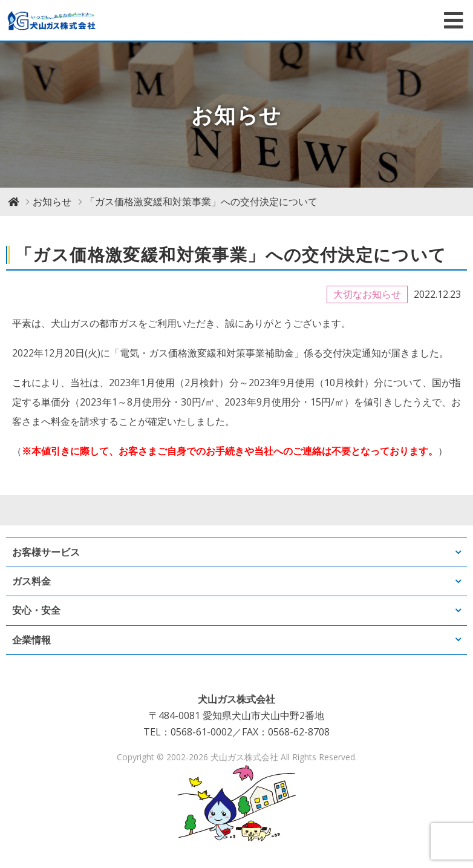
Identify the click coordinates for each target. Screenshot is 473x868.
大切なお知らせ (367, 294)
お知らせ (52, 202)
